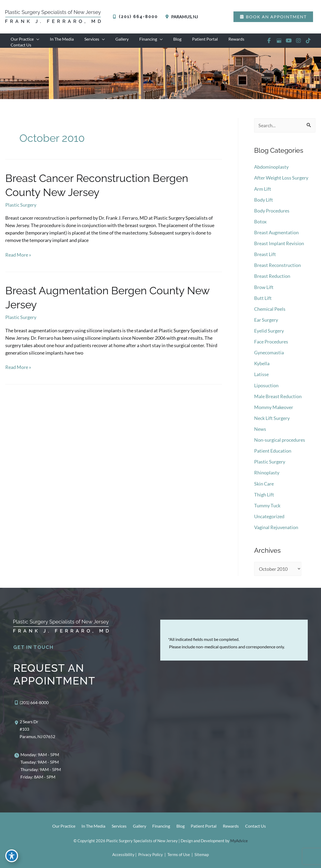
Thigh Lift (264, 496)
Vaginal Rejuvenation (276, 528)
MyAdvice (239, 841)
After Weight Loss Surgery (281, 184)
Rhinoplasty (267, 474)
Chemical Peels (270, 313)
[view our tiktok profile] (308, 43)
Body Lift (264, 205)
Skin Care (264, 485)
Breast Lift (265, 259)
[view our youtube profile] (289, 43)
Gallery (137, 827)
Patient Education (273, 453)
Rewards (233, 827)
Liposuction (266, 388)
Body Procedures (272, 216)
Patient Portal (205, 827)
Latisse (261, 377)
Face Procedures (271, 345)
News (260, 431)
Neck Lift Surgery (272, 420)
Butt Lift (263, 302)
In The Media (89, 827)
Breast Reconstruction (277, 270)
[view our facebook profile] (269, 43)
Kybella (262, 367)
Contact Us (259, 827)
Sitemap (201, 854)
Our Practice (58, 827)
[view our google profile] (279, 43)
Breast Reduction (272, 280)
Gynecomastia (269, 356)
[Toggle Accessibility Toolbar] (12, 856)
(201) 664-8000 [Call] (138, 17)
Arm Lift (263, 194)
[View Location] (181, 17)
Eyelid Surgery (269, 334)
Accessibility (123, 854)
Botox (260, 227)
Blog (181, 827)
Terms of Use (179, 854)
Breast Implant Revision (279, 248)
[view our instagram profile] (298, 43)
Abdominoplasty (271, 173)
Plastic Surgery (21, 211)
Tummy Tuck (267, 506)
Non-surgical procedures (280, 442)
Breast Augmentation (276, 237)
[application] (35, 39)
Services (116, 827)
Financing (160, 827)
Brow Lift (264, 291)
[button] (273, 17)
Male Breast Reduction (278, 399)
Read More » (18, 260)
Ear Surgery (266, 324)
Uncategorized (269, 517)
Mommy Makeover (274, 410)
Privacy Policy (151, 854)
